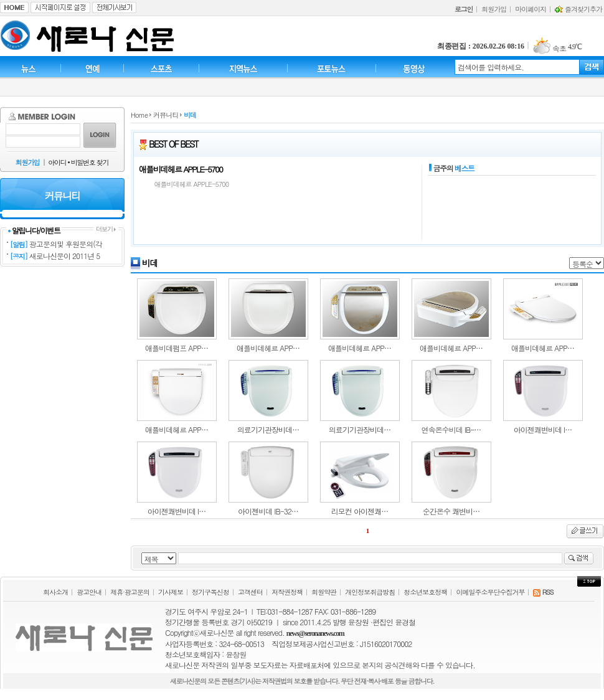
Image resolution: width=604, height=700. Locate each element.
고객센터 (250, 592)
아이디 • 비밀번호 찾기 (78, 162)
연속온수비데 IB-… (451, 429)
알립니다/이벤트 (34, 230)
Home (139, 115)
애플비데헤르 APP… (268, 348)
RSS (543, 592)
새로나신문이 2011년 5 (65, 256)
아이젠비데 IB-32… (268, 511)
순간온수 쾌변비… (451, 511)
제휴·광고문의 (130, 592)
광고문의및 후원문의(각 (66, 244)
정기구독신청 (210, 592)
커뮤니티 (166, 115)
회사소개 (55, 592)
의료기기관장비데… (268, 429)
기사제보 (171, 592)
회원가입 (494, 9)
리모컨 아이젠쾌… (360, 511)
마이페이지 (531, 9)
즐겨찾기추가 (578, 9)
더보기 (106, 229)
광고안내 (89, 592)
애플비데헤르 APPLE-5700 (181, 169)
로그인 (464, 9)
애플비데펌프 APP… (177, 348)
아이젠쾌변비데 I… (543, 429)
